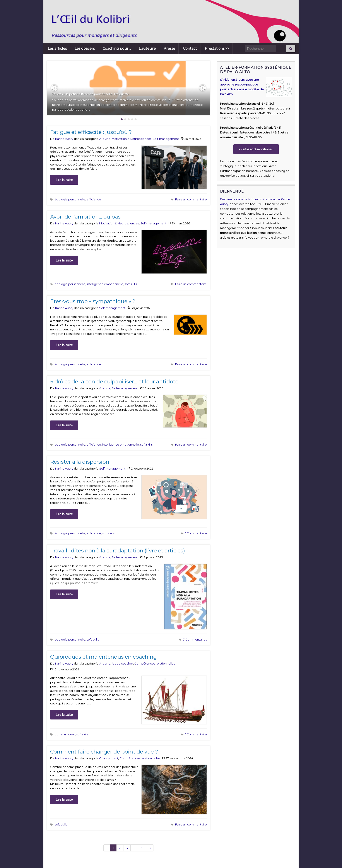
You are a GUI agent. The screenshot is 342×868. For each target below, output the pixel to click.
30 (143, 848)
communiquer (65, 734)
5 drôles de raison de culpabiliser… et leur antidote (114, 382)
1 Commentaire (196, 533)
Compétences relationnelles (155, 663)
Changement (109, 758)
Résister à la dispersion (80, 462)
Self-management (166, 139)
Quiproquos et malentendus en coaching (103, 657)
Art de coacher (122, 663)
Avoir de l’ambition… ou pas (85, 217)
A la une (105, 139)
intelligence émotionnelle (105, 284)
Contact (190, 49)
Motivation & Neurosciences (132, 139)
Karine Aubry (64, 139)
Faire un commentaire (191, 199)
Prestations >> (217, 49)
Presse (169, 49)
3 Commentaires (195, 639)
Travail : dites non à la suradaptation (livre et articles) (118, 551)
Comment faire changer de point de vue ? (104, 752)
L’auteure (147, 49)
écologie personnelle (70, 199)
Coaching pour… (117, 49)
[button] (54, 88)
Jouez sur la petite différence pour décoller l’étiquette (91, 94)
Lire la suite (64, 180)
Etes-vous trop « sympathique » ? (93, 301)
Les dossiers (85, 49)
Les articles (57, 49)
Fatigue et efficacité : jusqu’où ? (91, 132)
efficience (94, 199)
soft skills (131, 284)
